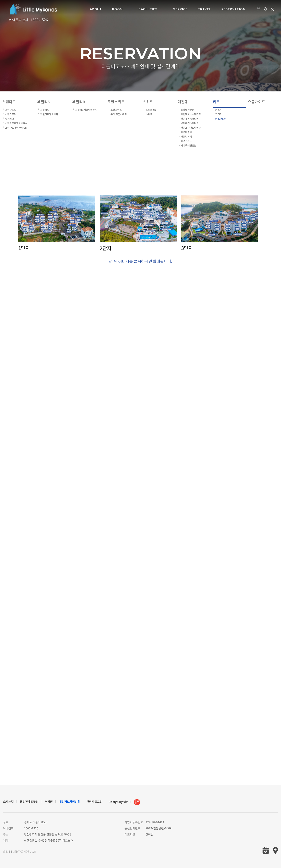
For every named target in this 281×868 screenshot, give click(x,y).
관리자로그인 (94, 802)
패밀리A (44, 102)
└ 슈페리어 (8, 119)
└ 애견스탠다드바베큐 (189, 127)
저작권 (49, 802)
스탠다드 (9, 102)
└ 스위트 (148, 114)
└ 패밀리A (43, 110)
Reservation (233, 9)
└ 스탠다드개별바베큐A (14, 123)
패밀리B (79, 102)
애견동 (183, 102)
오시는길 (8, 802)
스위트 (148, 102)
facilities (148, 9)
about (96, 9)
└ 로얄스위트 (115, 110)
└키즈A (217, 110)
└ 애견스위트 (185, 141)
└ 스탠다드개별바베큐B (14, 127)
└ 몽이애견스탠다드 (188, 123)
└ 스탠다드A (9, 110)
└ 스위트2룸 (149, 110)
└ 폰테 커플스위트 (117, 114)
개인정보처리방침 (70, 802)
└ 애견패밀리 (185, 132)
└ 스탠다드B (9, 114)
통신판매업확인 (29, 802)
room (118, 9)
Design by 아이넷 (124, 802)
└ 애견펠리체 (185, 136)
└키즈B (217, 114)
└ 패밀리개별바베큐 (48, 114)
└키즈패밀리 (220, 119)
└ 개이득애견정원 (187, 145)
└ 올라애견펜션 (186, 110)
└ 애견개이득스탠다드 (189, 114)
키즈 (216, 102)
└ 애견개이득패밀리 (188, 119)
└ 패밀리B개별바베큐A (84, 110)
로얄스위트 (116, 102)
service (180, 9)
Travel (204, 9)
